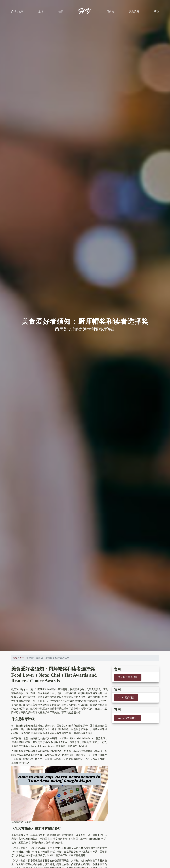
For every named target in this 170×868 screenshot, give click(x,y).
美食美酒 (134, 11)
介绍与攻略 (17, 11)
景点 (41, 11)
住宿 (61, 11)
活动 (156, 11)
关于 (22, 658)
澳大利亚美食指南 (128, 677)
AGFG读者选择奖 (127, 718)
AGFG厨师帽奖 (126, 698)
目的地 (110, 11)
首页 (15, 658)
